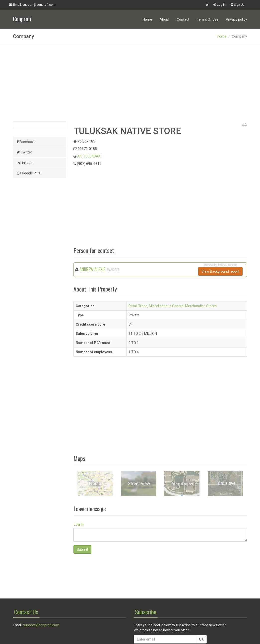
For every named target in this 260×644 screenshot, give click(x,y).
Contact (183, 19)
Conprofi (22, 18)
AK (79, 156)
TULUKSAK (92, 156)
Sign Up (238, 5)
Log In (220, 5)
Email (32, 5)
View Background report (220, 271)
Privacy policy (236, 19)
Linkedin (25, 163)
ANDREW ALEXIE (92, 269)
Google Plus (29, 173)
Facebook (26, 142)
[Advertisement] (130, 83)
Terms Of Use (208, 19)
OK (201, 639)
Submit (82, 549)
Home (147, 19)
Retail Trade (138, 306)
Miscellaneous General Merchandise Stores (183, 306)
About (164, 19)
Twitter (24, 152)
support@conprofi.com (41, 625)
